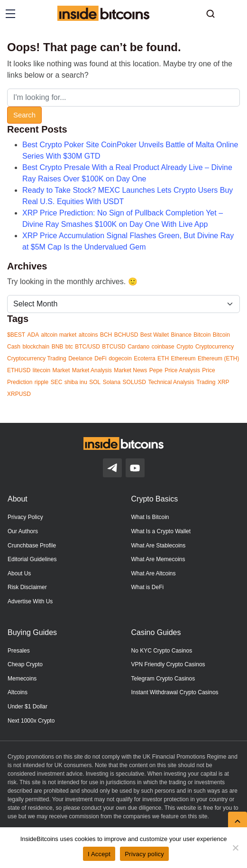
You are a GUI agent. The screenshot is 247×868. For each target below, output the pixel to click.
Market (61, 370)
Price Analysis (182, 370)
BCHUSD (126, 335)
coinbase (163, 347)
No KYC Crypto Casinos (162, 651)
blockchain (36, 347)
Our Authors (23, 531)
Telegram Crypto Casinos (163, 679)
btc (69, 347)
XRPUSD (19, 394)
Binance (181, 335)
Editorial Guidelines (32, 559)
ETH (163, 358)
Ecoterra (144, 358)
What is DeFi (148, 587)
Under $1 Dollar (27, 707)
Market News (130, 370)
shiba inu (76, 382)
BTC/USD (87, 347)
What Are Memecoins (158, 559)
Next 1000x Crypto (31, 721)
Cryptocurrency (215, 347)
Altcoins (18, 692)
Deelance (80, 358)
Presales (19, 651)
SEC (57, 382)
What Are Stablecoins (159, 546)
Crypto (185, 347)
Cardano (138, 347)
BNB (58, 347)
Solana (112, 382)
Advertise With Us (30, 601)
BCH (106, 335)
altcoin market (59, 335)
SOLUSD (134, 382)
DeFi (100, 358)
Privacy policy (144, 854)
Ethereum (183, 358)
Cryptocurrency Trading (37, 358)
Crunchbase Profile (32, 546)
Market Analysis (92, 370)
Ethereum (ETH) (218, 358)
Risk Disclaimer (27, 587)
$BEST (16, 335)
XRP (224, 382)
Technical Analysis (171, 382)
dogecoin (120, 358)
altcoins (88, 335)
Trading (206, 382)
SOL (95, 382)
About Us (19, 573)
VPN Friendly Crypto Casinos (168, 664)
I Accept (99, 854)
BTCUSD (114, 347)
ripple (41, 382)
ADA (33, 335)
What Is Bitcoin (150, 517)
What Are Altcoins (154, 573)
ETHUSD (19, 370)
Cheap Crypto (25, 664)
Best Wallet (155, 335)
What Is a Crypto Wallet (161, 531)
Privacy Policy (25, 517)
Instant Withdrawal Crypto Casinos (175, 692)
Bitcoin (202, 335)
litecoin (41, 370)
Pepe (156, 370)
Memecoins (22, 679)
